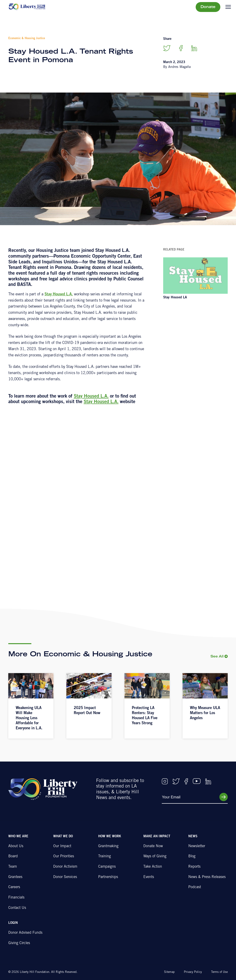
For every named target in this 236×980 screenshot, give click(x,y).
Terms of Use (219, 972)
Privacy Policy (193, 972)
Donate (208, 7)
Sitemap (169, 972)
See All (217, 657)
